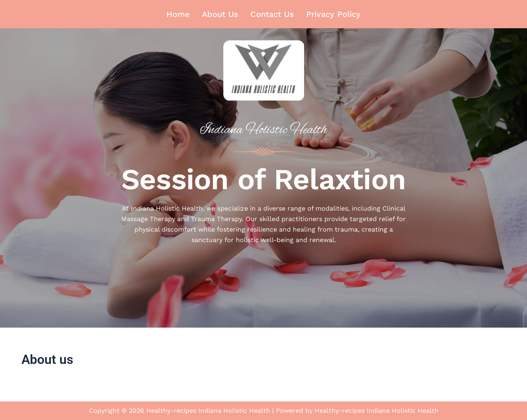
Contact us (272, 14)
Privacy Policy (333, 14)
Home (178, 14)
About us (220, 14)
